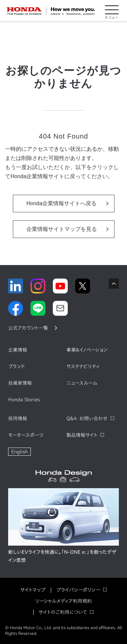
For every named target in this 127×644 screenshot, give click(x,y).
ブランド (17, 366)
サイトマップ (33, 590)
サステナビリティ (83, 366)
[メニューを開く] (112, 11)
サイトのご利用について (63, 612)
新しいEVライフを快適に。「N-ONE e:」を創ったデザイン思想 (62, 556)
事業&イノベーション (87, 350)
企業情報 (18, 350)
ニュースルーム (82, 383)
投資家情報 (20, 383)
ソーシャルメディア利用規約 (63, 601)
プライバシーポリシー (78, 590)
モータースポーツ (26, 435)
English (19, 452)
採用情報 (18, 419)
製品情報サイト (82, 435)
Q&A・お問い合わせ (87, 419)
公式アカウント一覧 (28, 328)
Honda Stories (24, 400)
